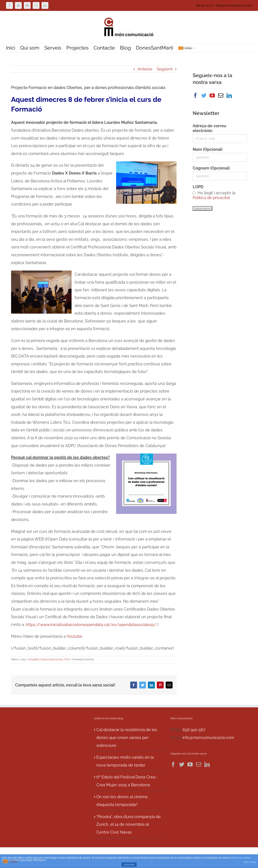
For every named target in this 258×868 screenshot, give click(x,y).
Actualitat (34, 659)
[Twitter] (204, 95)
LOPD (198, 187)
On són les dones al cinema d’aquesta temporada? (122, 801)
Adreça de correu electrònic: (209, 128)
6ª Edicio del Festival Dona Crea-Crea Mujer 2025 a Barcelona (127, 781)
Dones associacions (52, 659)
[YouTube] (212, 95)
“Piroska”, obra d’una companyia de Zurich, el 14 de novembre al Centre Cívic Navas (128, 824)
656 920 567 (194, 730)
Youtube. (75, 636)
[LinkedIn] (229, 95)
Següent (165, 69)
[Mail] (221, 95)
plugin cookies (250, 862)
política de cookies (240, 858)
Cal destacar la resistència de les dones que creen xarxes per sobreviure (127, 737)
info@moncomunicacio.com (234, 5)
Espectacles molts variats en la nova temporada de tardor (125, 761)
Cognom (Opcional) (211, 168)
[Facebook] (195, 95)
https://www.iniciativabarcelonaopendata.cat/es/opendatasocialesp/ (91, 625)
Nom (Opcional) (208, 149)
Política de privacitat (211, 198)
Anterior (145, 69)
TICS (67, 659)
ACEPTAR (129, 865)
